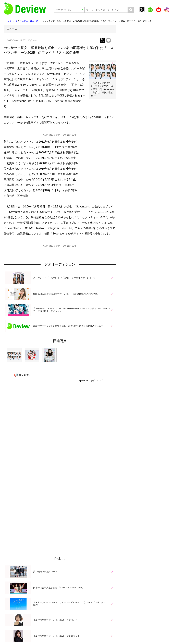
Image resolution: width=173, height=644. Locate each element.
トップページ (11, 21)
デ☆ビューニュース (29, 21)
